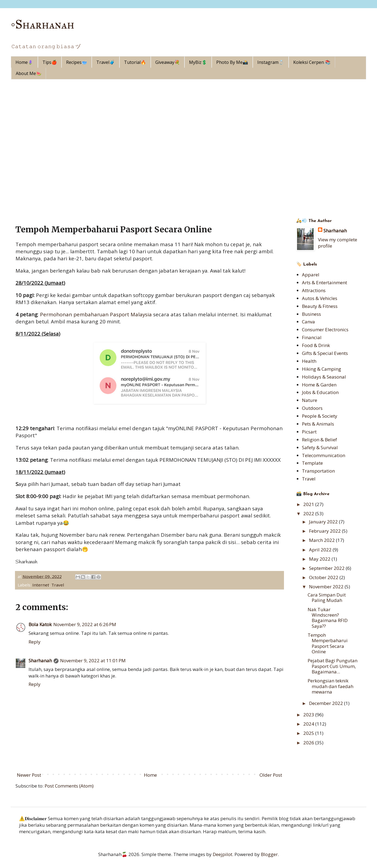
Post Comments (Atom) (69, 786)
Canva (308, 322)
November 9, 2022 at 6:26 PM (85, 624)
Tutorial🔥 (135, 62)
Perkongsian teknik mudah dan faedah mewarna (330, 686)
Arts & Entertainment (325, 282)
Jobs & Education (320, 392)
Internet (41, 585)
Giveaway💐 (168, 62)
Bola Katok (40, 624)
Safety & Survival (320, 447)
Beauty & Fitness (320, 306)
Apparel (311, 275)
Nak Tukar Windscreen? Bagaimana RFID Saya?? (328, 618)
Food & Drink (316, 345)
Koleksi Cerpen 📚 (312, 62)
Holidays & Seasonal (324, 377)
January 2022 (324, 522)
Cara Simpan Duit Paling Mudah (327, 597)
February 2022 (325, 531)
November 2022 (327, 587)
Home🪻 (24, 62)
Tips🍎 (50, 62)
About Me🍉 (29, 73)
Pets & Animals (318, 424)
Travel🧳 (106, 62)
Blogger (269, 854)
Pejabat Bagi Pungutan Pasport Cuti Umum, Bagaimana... (333, 666)
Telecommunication (324, 455)
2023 (309, 715)
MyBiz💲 (198, 62)
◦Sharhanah (43, 24)
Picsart (309, 432)
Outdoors (312, 408)
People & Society (320, 416)
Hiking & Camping (322, 369)
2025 (309, 733)
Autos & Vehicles (320, 298)
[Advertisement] (189, 120)
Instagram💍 (271, 62)
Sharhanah (40, 661)
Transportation (318, 471)
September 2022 (327, 568)
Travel (58, 585)
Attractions (314, 290)
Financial (312, 337)
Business (311, 314)
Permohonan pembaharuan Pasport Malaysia (96, 314)
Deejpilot (223, 854)
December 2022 (327, 703)
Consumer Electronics (325, 330)
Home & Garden (319, 385)
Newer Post (29, 775)
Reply (35, 642)
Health (309, 361)
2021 (309, 504)
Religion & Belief (319, 440)
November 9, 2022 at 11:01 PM (93, 661)
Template (312, 463)
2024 (309, 724)
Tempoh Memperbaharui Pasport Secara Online (328, 643)
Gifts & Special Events (325, 353)
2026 (309, 743)
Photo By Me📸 (232, 62)
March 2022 (322, 540)
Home (150, 775)
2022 (309, 513)
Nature (310, 400)
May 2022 (320, 559)
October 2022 (324, 577)
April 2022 (321, 550)
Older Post (271, 775)
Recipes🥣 (77, 62)
